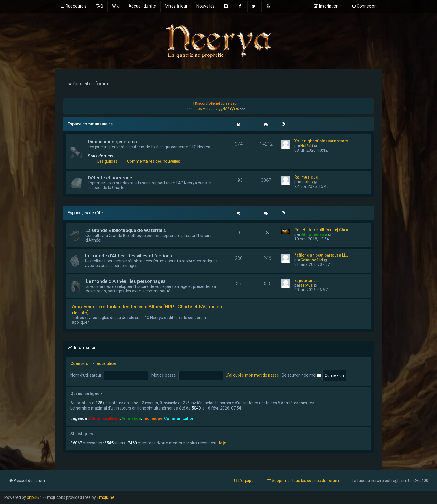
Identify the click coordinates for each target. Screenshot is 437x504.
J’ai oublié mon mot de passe (252, 375)
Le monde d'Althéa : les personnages (126, 281)
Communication (179, 418)
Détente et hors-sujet (111, 178)
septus (307, 182)
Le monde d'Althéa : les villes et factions (129, 256)
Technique (153, 418)
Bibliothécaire (314, 234)
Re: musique (306, 177)
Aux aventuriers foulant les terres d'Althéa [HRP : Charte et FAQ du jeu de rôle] (147, 310)
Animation (131, 418)
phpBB (33, 497)
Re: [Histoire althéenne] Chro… (323, 230)
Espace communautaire (90, 124)
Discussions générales (112, 142)
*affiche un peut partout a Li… (321, 255)
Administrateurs (104, 418)
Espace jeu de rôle (85, 213)
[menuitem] (99, 6)
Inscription (106, 364)
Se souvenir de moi (301, 375)
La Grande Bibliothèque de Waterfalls (126, 230)
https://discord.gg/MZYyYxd (216, 109)
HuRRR (307, 146)
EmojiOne (106, 497)
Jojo (222, 443)
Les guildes (107, 161)
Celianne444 (312, 260)
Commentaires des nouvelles (154, 161)
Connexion (81, 364)
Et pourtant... (306, 281)
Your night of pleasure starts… (323, 141)
